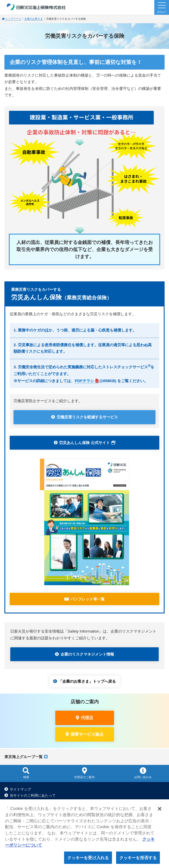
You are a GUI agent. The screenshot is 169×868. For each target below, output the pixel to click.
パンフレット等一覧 (87, 599)
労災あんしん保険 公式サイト (84, 443)
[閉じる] (160, 811)
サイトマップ (20, 789)
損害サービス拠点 (87, 734)
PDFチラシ (84, 381)
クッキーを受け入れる (88, 859)
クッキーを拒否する (138, 859)
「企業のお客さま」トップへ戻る (87, 681)
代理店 (87, 718)
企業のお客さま (34, 19)
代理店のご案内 (84, 773)
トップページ (13, 19)
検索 (26, 773)
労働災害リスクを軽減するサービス (87, 417)
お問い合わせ (143, 773)
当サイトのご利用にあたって (33, 796)
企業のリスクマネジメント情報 (87, 654)
